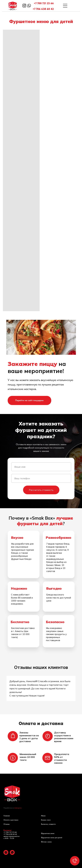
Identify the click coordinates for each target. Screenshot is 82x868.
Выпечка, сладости (48, 824)
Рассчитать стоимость (41, 490)
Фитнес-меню (46, 842)
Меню (43, 816)
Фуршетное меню (48, 833)
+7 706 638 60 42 (43, 9)
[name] (41, 467)
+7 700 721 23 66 (44, 3)
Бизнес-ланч (46, 820)
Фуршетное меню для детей (52, 838)
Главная (7, 816)
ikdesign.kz (18, 808)
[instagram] (6, 854)
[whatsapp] (12, 854)
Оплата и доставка (11, 820)
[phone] (41, 478)
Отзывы (7, 824)
